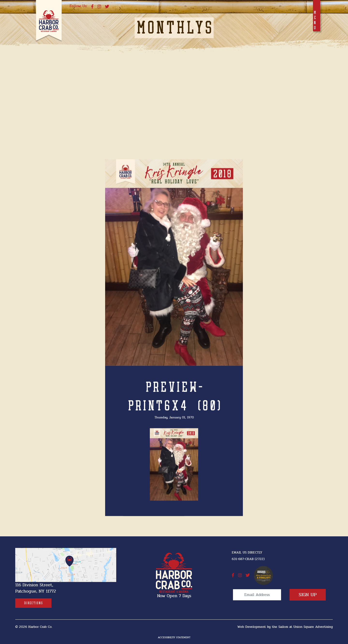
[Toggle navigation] (317, 16)
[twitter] (107, 7)
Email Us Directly (247, 552)
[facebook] (92, 7)
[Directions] (33, 603)
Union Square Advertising (313, 627)
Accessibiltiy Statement (174, 637)
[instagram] (99, 7)
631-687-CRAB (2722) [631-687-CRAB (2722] (248, 559)
